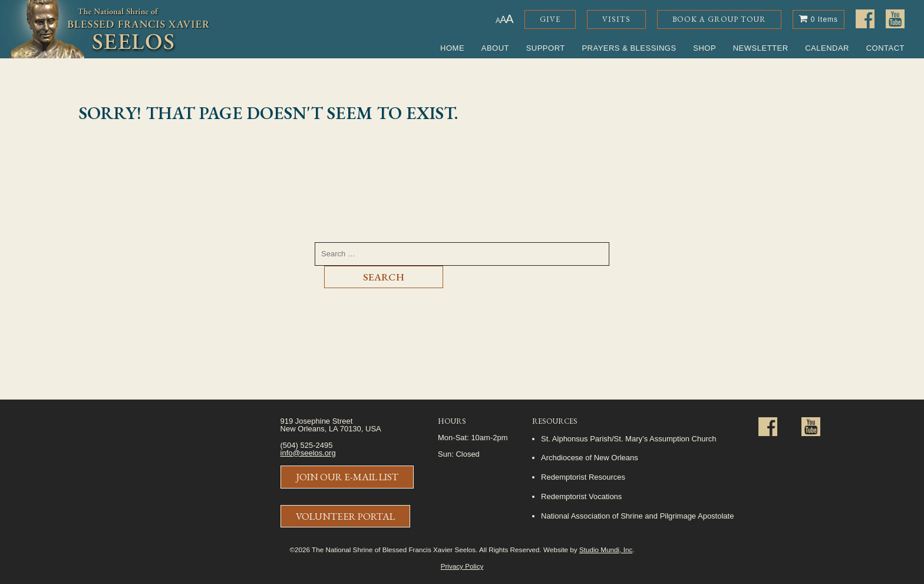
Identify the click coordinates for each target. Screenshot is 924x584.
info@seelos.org (308, 453)
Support (546, 48)
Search (384, 277)
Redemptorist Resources (583, 477)
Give (550, 19)
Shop (704, 48)
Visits (616, 19)
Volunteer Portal (345, 516)
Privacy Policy (462, 566)
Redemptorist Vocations (581, 496)
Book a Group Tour (719, 19)
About (495, 48)
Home (452, 48)
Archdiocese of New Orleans (590, 458)
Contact (885, 48)
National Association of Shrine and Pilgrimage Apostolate (637, 516)
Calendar (827, 48)
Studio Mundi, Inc (606, 550)
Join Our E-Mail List (347, 477)
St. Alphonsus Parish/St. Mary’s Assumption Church (628, 439)
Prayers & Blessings (629, 48)
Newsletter (761, 48)
